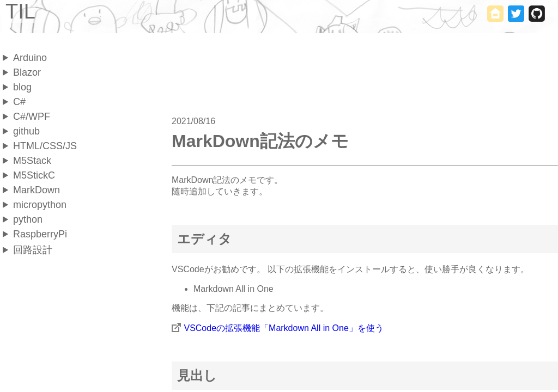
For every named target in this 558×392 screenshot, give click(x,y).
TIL (20, 11)
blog (22, 87)
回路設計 (33, 250)
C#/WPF (32, 117)
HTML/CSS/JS (45, 146)
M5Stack (32, 161)
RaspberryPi (40, 234)
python (28, 219)
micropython (40, 205)
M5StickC (34, 175)
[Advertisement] (68, 283)
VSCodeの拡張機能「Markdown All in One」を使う (283, 328)
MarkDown (37, 190)
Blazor (27, 72)
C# (19, 102)
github (26, 131)
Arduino (30, 58)
